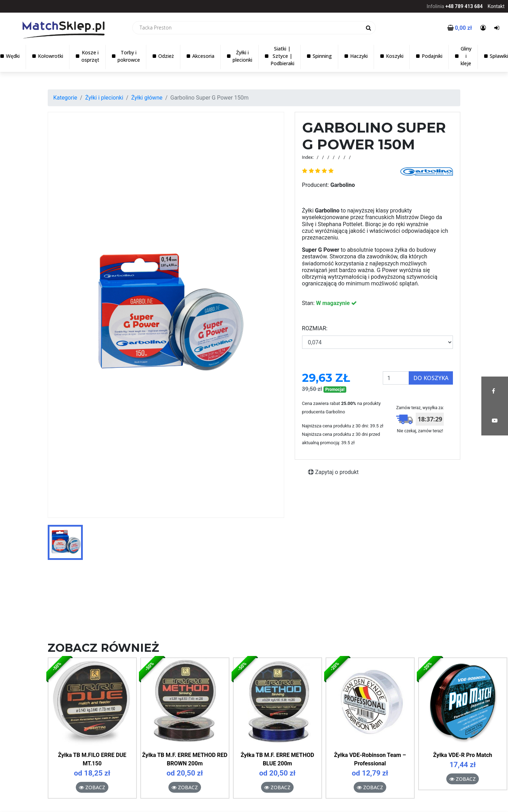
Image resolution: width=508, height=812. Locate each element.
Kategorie (65, 98)
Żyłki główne (147, 98)
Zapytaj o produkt (333, 472)
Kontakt (496, 6)
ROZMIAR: (315, 328)
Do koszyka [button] (431, 378)
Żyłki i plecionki (104, 98)
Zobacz (92, 787)
